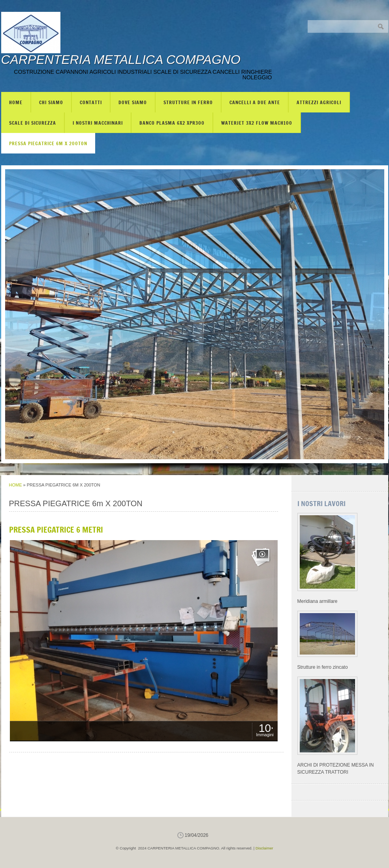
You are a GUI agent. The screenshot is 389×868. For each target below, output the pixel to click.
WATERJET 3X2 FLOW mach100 (257, 123)
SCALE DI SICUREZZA (33, 123)
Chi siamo (51, 102)
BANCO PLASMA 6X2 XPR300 (172, 123)
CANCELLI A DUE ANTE (255, 102)
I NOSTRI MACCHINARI (98, 123)
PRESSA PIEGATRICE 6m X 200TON (48, 143)
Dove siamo (133, 102)
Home (16, 102)
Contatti (91, 102)
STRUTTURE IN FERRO (188, 102)
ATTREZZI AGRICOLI (319, 102)
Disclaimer (264, 848)
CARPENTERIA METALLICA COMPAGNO (121, 60)
